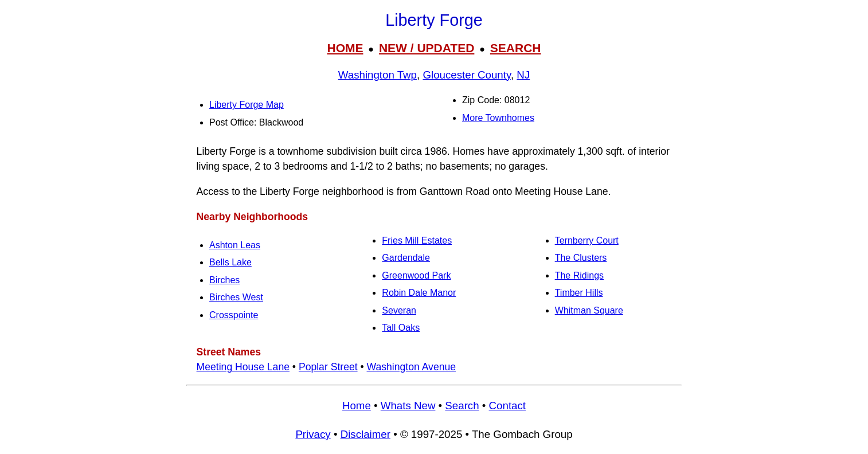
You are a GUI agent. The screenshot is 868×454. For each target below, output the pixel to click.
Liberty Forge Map (247, 105)
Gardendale (406, 258)
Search (462, 406)
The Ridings (579, 275)
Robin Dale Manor (419, 293)
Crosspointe (234, 315)
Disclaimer (365, 434)
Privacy (313, 434)
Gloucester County (467, 75)
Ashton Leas (235, 245)
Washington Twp (378, 75)
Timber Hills (579, 293)
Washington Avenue (412, 367)
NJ (523, 75)
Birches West (236, 297)
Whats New (408, 406)
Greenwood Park (416, 275)
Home (357, 406)
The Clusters (581, 258)
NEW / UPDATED (427, 48)
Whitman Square (589, 310)
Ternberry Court (587, 240)
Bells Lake (230, 262)
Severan (399, 310)
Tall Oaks (401, 328)
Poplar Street (328, 367)
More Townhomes (498, 118)
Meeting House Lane (243, 367)
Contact (507, 406)
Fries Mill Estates (417, 240)
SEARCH (516, 48)
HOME (345, 48)
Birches (224, 280)
